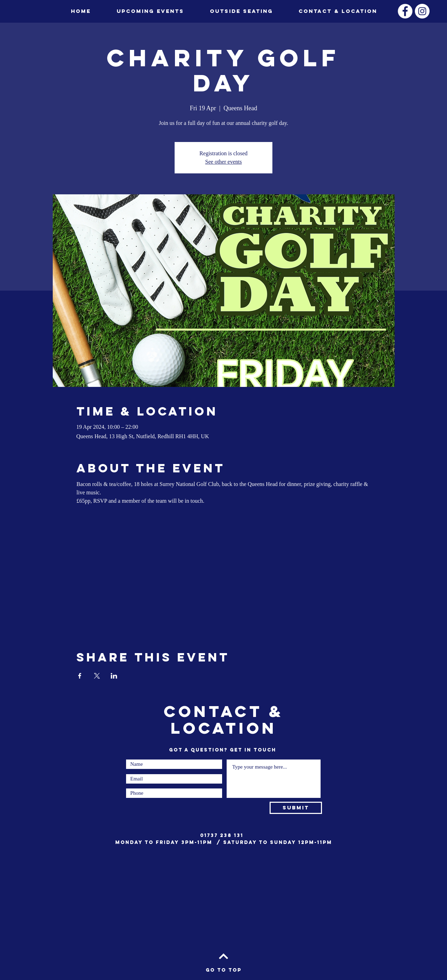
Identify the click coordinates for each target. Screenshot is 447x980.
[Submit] (296, 808)
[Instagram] (422, 11)
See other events (224, 162)
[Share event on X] (97, 676)
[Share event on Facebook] (80, 676)
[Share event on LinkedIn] (114, 676)
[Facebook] (405, 11)
